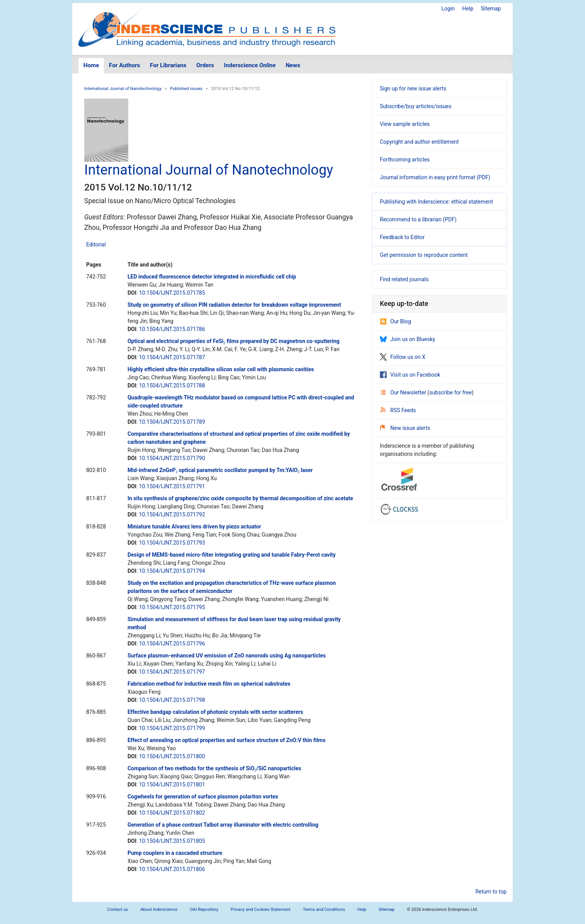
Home (91, 65)
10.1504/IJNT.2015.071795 (172, 607)
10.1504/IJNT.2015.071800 (172, 756)
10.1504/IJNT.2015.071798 (172, 700)
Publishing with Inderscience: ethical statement (436, 202)
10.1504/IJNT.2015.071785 (172, 293)
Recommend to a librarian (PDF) (418, 219)
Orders (205, 65)
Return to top (491, 892)
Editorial (96, 245)
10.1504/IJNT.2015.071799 (172, 728)
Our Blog (395, 321)
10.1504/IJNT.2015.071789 (172, 422)
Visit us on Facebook (410, 375)
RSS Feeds (398, 410)
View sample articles (405, 124)
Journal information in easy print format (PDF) (435, 177)
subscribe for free (451, 392)
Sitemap (491, 8)
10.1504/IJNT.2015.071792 (172, 515)
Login (448, 8)
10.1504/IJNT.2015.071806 (172, 869)
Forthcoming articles (405, 160)
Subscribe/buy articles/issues (416, 106)
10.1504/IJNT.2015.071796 (172, 644)
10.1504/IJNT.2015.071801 (172, 785)
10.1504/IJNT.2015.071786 (172, 329)
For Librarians (168, 65)
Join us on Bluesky (407, 339)
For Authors (124, 65)
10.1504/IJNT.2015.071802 (172, 813)
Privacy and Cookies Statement (261, 910)
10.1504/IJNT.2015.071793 (172, 543)
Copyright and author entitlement (419, 142)
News (293, 65)
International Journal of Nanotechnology (123, 89)
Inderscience (250, 65)
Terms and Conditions (324, 910)
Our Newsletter (404, 392)
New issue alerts (405, 428)
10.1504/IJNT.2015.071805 (172, 841)
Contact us (117, 910)
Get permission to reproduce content (424, 255)
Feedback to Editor (402, 237)
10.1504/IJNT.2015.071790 (172, 458)
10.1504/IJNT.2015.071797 (172, 672)
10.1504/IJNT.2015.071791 (172, 486)
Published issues (186, 89)
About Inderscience (159, 910)
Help (468, 8)
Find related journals (404, 279)
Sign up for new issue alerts (413, 88)
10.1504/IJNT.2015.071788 (172, 386)
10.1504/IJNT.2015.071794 (172, 571)
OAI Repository (204, 910)
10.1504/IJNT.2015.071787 (172, 357)
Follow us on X (403, 357)
